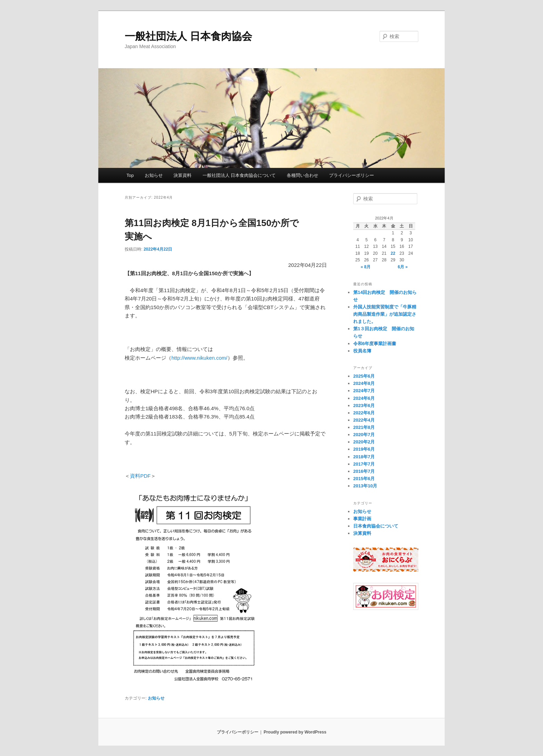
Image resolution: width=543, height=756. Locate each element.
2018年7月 (364, 457)
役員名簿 (362, 351)
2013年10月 (365, 486)
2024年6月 (364, 398)
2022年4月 (364, 420)
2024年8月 (364, 383)
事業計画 (362, 519)
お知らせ (154, 175)
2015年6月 (364, 479)
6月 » (403, 267)
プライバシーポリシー (351, 175)
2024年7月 (364, 391)
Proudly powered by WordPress (295, 732)
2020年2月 (364, 442)
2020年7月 (364, 435)
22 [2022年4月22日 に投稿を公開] (393, 253)
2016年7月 (364, 471)
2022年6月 (364, 413)
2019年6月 (364, 449)
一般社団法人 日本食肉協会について (239, 175)
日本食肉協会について (376, 526)
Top (130, 175)
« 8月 (366, 267)
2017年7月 (364, 464)
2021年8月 (364, 427)
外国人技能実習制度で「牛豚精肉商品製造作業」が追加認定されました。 (385, 314)
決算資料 (183, 175)
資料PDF (140, 476)
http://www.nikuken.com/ (199, 358)
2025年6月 (364, 376)
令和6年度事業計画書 (375, 344)
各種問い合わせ (302, 175)
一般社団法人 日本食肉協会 (188, 36)
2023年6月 (364, 406)
